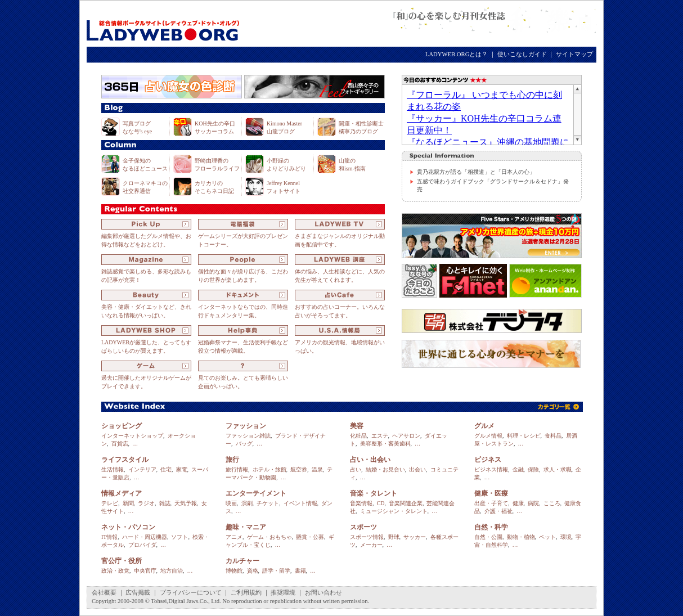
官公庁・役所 (122, 561)
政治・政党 (115, 571)
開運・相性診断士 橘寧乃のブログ (361, 127)
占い (356, 469)
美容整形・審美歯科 (385, 444)
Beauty (146, 295)
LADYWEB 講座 (340, 260)
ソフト (179, 537)
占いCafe (340, 295)
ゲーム (146, 366)
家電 (182, 469)
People (243, 260)
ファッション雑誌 (248, 436)
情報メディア (122, 493)
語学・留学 (276, 571)
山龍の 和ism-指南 (352, 165)
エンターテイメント (256, 493)
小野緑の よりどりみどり (286, 165)
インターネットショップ (132, 436)
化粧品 (358, 436)
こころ (552, 503)
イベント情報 (300, 503)
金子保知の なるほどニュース (145, 165)
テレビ (110, 503)
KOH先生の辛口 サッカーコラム (215, 127)
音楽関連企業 (406, 503)
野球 (394, 537)
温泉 (317, 469)
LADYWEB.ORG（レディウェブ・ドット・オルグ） (163, 24)
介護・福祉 (498, 511)
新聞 (128, 503)
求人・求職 (558, 469)
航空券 (299, 469)
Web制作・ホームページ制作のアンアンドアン (545, 281)
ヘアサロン (406, 436)
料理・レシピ (524, 436)
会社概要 (104, 593)
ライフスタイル (125, 460)
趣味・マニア (246, 527)
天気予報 (186, 503)
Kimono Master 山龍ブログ (284, 127)
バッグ (244, 444)
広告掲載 (138, 593)
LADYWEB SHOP (146, 331)
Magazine (146, 260)
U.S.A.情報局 (340, 331)
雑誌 (165, 503)
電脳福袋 (243, 224)
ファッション (246, 426)
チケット (268, 503)
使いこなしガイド (522, 54)
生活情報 (113, 469)
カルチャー (242, 561)
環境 (566, 537)
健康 (518, 503)
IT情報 (109, 537)
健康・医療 (491, 493)
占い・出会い (370, 460)
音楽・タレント (374, 493)
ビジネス (488, 460)
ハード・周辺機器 (145, 537)
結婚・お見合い (385, 469)
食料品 (553, 436)
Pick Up (146, 224)
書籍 (300, 571)
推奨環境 (283, 593)
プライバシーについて (191, 593)
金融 (518, 469)
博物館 (234, 571)
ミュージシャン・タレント (394, 511)
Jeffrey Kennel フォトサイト (284, 187)
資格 (253, 571)
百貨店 (120, 444)
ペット (547, 537)
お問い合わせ (323, 593)
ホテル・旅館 (269, 469)
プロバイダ (142, 545)
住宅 (166, 469)
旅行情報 (237, 469)
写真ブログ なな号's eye (137, 127)
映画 (231, 503)
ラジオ (146, 503)
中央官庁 (145, 571)
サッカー (415, 537)
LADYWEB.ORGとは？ (457, 54)
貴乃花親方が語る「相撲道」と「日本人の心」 (476, 172)
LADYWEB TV (340, 224)
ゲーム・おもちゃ (269, 537)
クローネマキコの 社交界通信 (145, 187)
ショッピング (122, 426)
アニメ (234, 537)
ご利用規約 (246, 593)
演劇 (247, 503)
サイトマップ (574, 54)
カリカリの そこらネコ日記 (214, 187)
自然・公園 (488, 537)
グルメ (484, 426)
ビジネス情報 (491, 469)
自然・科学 (491, 527)
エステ (380, 436)
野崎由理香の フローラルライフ (217, 165)
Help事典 (243, 331)
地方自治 (172, 571)
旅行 (232, 460)
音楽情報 (361, 503)
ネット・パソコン (128, 527)
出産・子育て (491, 503)
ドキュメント (243, 295)
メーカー (371, 545)
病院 (533, 503)
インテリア (142, 469)
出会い (417, 469)
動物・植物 (521, 537)
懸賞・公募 (310, 537)
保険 (533, 469)
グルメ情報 (488, 436)
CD (381, 503)
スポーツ (363, 527)
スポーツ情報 (367, 537)
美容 (357, 426)
